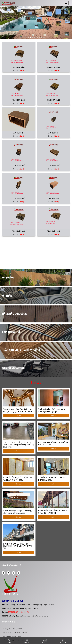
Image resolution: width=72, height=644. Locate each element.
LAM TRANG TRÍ (19, 133)
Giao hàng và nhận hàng (11, 636)
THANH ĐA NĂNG (19, 67)
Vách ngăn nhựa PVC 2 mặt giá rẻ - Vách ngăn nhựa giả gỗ (52, 410)
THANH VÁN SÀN (19, 231)
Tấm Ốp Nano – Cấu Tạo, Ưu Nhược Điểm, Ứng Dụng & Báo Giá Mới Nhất (18, 410)
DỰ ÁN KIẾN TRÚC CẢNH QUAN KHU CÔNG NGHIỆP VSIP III (52, 512)
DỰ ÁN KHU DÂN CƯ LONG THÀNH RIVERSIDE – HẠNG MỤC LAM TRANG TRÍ (18, 546)
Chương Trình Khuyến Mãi (12, 629)
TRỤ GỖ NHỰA (53, 198)
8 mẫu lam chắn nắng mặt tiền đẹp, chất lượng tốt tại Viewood (17, 512)
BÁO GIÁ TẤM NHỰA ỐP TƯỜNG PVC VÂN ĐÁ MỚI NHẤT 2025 (18, 479)
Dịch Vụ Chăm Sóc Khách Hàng (14, 632)
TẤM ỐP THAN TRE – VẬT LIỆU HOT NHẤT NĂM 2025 (52, 479)
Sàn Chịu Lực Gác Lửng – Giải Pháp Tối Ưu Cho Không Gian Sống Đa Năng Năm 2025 (18, 445)
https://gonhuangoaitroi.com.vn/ (20, 616)
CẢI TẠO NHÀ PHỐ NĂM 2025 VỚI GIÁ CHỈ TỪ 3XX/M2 (53, 443)
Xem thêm (19, 416)
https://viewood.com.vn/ (40, 616)
